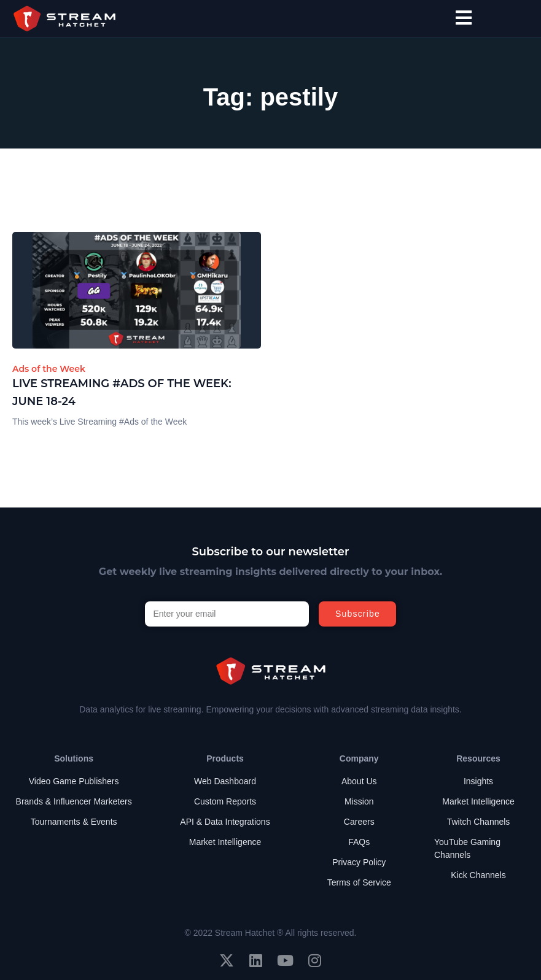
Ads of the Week (49, 369)
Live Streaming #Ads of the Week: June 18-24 (122, 392)
